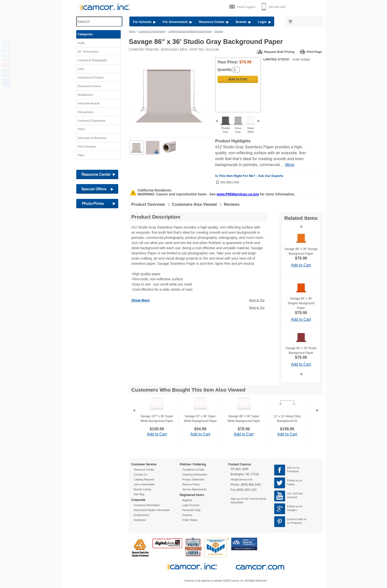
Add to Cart (301, 265)
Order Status (190, 520)
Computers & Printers (91, 77)
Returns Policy (191, 484)
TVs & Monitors (87, 147)
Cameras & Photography (92, 60)
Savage (219, 31)
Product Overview (148, 204)
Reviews (232, 204)
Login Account (191, 505)
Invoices (187, 515)
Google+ (292, 510)
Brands (243, 22)
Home (132, 31)
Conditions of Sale (193, 470)
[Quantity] (236, 70)
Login (264, 22)
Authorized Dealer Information (152, 510)
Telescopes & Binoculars (92, 138)
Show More (141, 300)
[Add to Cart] (238, 79)
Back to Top (257, 300)
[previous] (216, 122)
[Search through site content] (99, 22)
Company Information (147, 505)
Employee (140, 520)
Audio (81, 43)
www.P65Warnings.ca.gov (238, 194)
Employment (141, 515)
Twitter (291, 484)
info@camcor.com (242, 479)
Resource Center (214, 22)
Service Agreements (194, 489)
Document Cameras (90, 86)
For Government (177, 22)
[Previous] (134, 417)
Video (81, 155)
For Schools (144, 22)
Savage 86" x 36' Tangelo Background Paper (301, 303)
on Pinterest (294, 523)
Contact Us (140, 474)
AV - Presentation (88, 52)
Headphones (85, 95)
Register (187, 500)
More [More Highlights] (290, 165)
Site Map (139, 494)
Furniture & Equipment (92, 121)
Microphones (86, 112)
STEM (81, 129)
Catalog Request (144, 479)
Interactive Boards (89, 103)
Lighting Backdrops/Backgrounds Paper (190, 31)
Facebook (293, 471)
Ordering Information (195, 474)
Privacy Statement (193, 479)
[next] (259, 122)
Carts (81, 69)
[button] (98, 44)
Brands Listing (142, 489)
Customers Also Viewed (194, 204)
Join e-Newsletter (144, 484)
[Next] (317, 417)
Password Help (191, 510)
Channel (292, 497)
